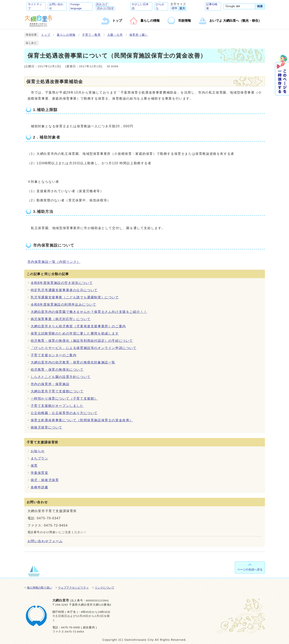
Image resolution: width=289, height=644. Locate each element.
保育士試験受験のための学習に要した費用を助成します (75, 333)
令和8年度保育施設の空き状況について (62, 283)
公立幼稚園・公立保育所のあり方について (64, 413)
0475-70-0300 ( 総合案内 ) (79, 627)
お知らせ (38, 451)
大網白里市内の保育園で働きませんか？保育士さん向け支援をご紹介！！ (89, 312)
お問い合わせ (56, 6)
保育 (34, 466)
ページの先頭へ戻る (250, 569)
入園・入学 (115, 35)
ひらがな (160, 6)
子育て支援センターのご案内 (54, 355)
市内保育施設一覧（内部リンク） (54, 262)
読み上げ (102, 4)
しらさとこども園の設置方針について (61, 377)
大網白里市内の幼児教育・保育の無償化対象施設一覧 (73, 362)
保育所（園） (139, 35)
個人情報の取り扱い (40, 588)
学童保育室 (40, 473)
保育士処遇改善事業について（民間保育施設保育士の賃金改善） (82, 420)
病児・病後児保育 (45, 480)
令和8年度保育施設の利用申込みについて (63, 305)
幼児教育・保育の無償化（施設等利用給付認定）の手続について (82, 341)
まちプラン (40, 458)
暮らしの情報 (66, 35)
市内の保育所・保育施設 (50, 384)
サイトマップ (35, 6)
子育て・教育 (91, 35)
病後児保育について (47, 427)
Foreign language (76, 6)
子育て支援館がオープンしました (57, 406)
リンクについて (104, 588)
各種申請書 (40, 487)
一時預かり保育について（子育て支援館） (64, 399)
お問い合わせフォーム (45, 541)
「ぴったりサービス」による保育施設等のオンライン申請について (84, 348)
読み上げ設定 (105, 8)
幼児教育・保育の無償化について (57, 370)
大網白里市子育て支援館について (57, 391)
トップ (46, 35)
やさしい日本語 (140, 6)
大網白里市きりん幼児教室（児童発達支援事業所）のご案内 (78, 326)
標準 (174, 8)
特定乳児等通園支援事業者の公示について (64, 290)
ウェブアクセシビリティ (73, 588)
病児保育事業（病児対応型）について (61, 319)
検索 (260, 6)
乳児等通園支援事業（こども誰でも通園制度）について (75, 297)
